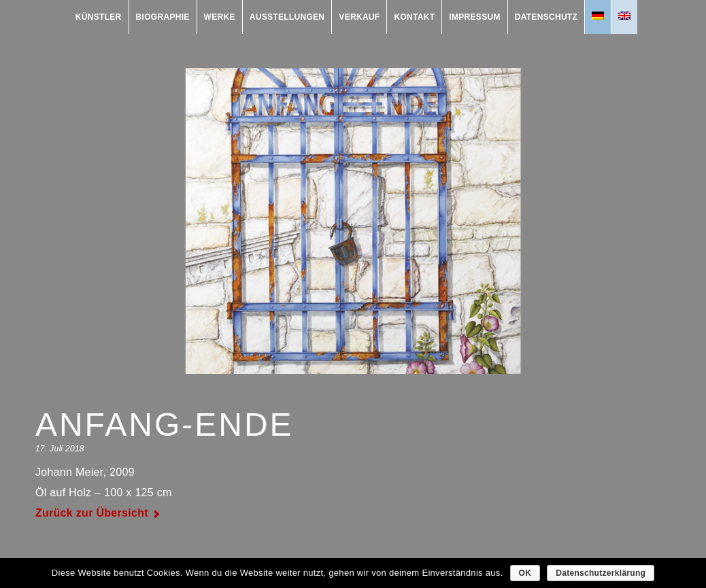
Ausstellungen (287, 17)
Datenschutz (546, 17)
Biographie (163, 17)
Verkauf (359, 17)
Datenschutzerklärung (601, 573)
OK (525, 573)
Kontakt (414, 17)
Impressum (474, 17)
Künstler (99, 17)
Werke (220, 17)
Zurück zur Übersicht (92, 513)
